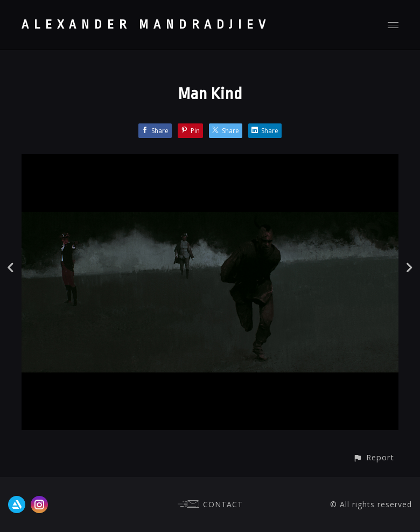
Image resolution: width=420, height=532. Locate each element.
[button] (373, 457)
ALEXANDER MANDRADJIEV (146, 25)
